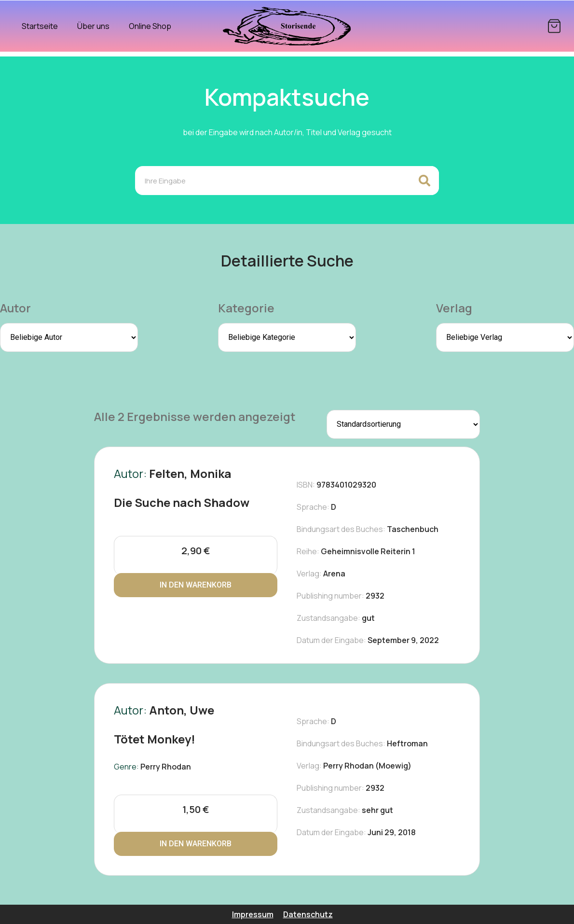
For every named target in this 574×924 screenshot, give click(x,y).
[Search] (424, 181)
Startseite (40, 26)
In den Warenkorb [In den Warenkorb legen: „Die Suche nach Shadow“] (196, 585)
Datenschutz (308, 914)
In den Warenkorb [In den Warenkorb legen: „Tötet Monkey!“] (196, 844)
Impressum (253, 914)
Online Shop (150, 26)
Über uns (93, 26)
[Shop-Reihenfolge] (403, 424)
